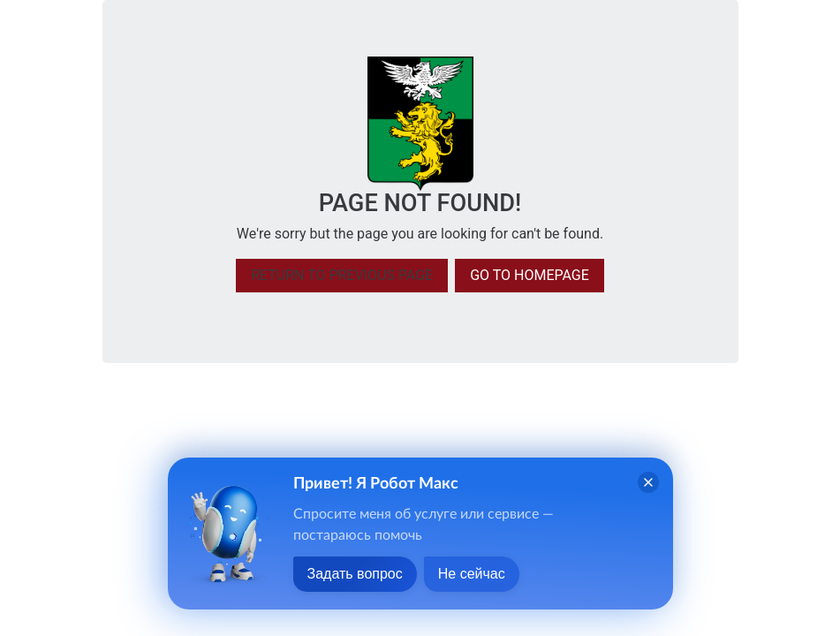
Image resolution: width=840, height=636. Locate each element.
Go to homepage (530, 275)
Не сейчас (472, 574)
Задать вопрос (355, 574)
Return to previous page (342, 275)
